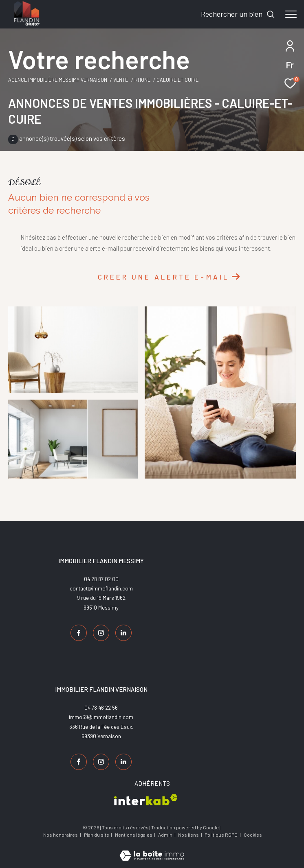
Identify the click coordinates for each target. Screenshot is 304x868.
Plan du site (97, 835)
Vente (121, 80)
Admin (166, 835)
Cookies (253, 835)
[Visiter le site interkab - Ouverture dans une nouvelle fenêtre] (146, 800)
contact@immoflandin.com (101, 588)
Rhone (142, 80)
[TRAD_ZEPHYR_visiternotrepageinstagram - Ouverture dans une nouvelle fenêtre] (101, 633)
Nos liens (189, 835)
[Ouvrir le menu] (291, 14)
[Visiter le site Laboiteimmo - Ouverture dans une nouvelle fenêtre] (152, 850)
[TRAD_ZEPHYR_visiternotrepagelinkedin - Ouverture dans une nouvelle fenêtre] (123, 633)
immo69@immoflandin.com (101, 717)
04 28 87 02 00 (101, 579)
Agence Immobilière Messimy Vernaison (58, 80)
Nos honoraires (61, 835)
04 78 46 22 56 (101, 708)
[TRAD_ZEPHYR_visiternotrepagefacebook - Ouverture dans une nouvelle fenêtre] (79, 633)
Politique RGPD (221, 835)
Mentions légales (134, 835)
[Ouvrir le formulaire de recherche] (238, 14)
